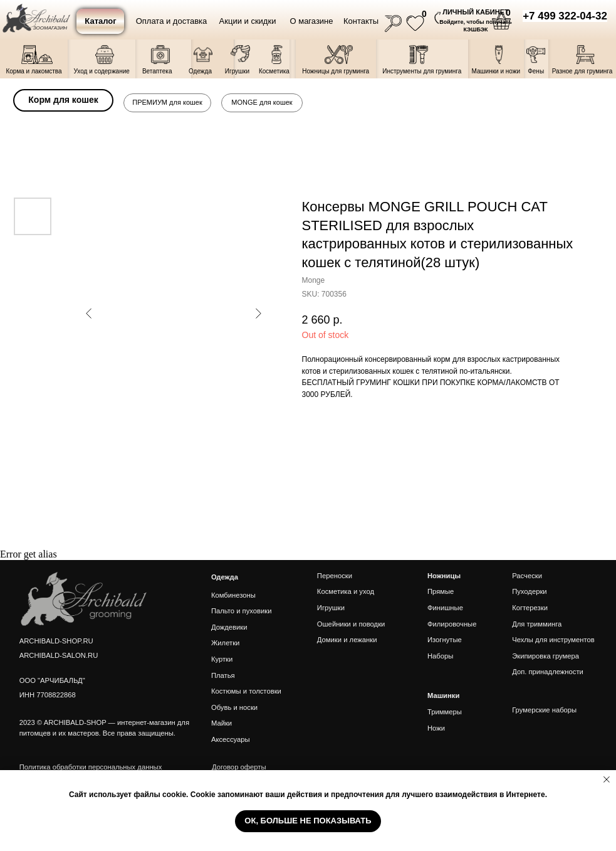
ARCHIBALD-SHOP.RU (56, 641)
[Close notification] (607, 780)
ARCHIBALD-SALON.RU (59, 655)
